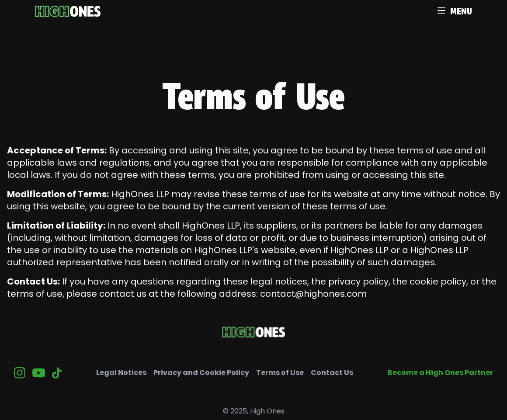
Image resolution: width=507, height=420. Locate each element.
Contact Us (332, 373)
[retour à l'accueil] (68, 11)
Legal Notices (121, 373)
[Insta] (20, 373)
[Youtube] (39, 373)
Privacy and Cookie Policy (201, 373)
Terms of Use (280, 373)
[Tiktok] (57, 373)
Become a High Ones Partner (440, 373)
